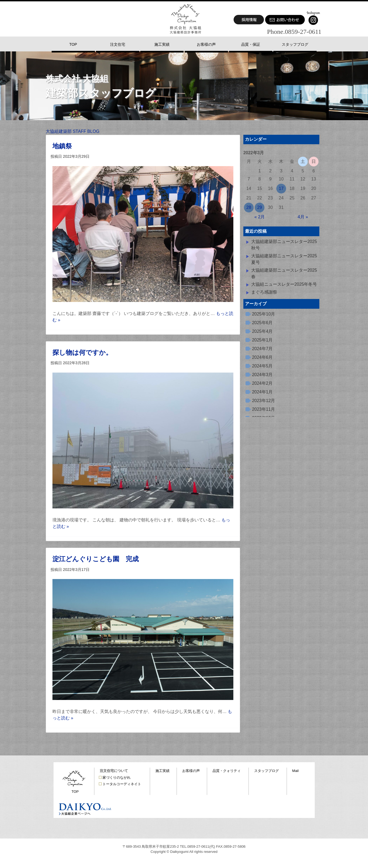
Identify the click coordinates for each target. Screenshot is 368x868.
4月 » (303, 217)
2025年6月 (262, 323)
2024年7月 (262, 349)
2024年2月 (262, 383)
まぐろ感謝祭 (264, 292)
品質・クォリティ (227, 771)
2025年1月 (262, 340)
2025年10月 (263, 314)
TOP (75, 792)
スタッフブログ (266, 771)
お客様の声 (191, 771)
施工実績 (163, 771)
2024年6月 (262, 357)
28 (249, 207)
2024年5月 (262, 366)
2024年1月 (262, 392)
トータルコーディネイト (122, 784)
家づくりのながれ (117, 777)
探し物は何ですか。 (82, 352)
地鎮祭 (62, 146)
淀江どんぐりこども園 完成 (96, 559)
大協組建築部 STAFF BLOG (73, 131)
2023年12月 (263, 401)
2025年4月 (262, 331)
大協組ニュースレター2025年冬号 (284, 284)
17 (281, 188)
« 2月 (260, 217)
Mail (296, 771)
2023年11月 (263, 409)
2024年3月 (262, 375)
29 (260, 207)
